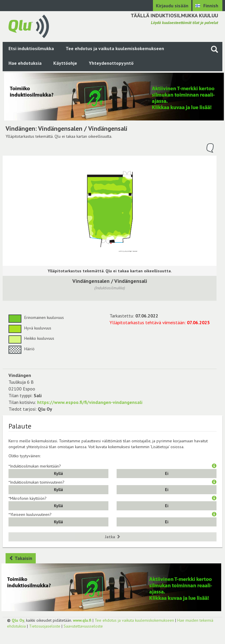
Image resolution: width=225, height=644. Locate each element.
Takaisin (21, 558)
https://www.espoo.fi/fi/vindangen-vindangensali (90, 402)
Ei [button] (167, 473)
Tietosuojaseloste (45, 626)
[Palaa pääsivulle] (29, 26)
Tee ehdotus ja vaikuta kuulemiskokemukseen (115, 48)
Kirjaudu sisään (172, 6)
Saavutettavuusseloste (83, 626)
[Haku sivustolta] (214, 49)
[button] (214, 466)
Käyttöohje (65, 63)
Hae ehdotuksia (25, 63)
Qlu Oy (18, 620)
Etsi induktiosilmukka (31, 48)
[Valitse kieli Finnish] (207, 6)
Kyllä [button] (58, 473)
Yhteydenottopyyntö (111, 63)
